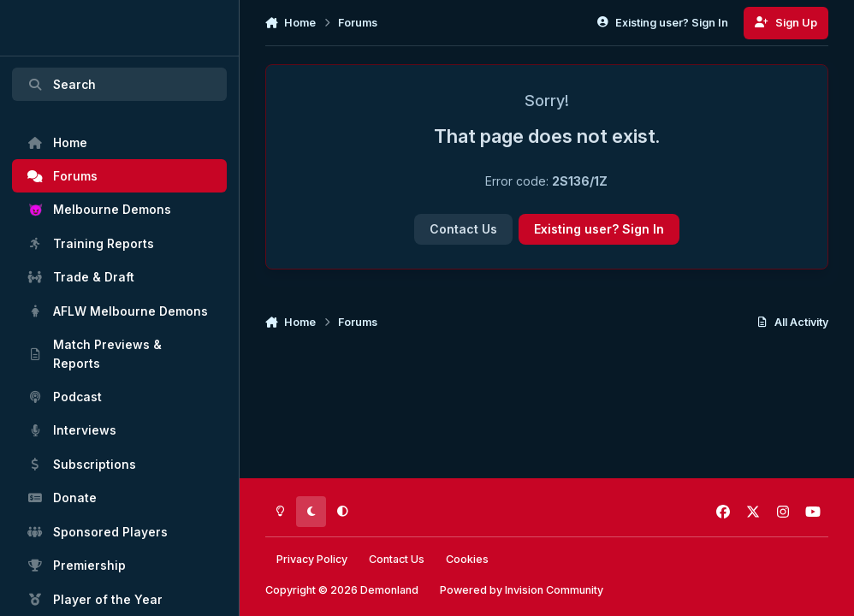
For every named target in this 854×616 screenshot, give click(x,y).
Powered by (522, 590)
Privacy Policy (312, 559)
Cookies (467, 559)
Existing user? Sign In (599, 229)
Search (61, 84)
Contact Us (463, 229)
